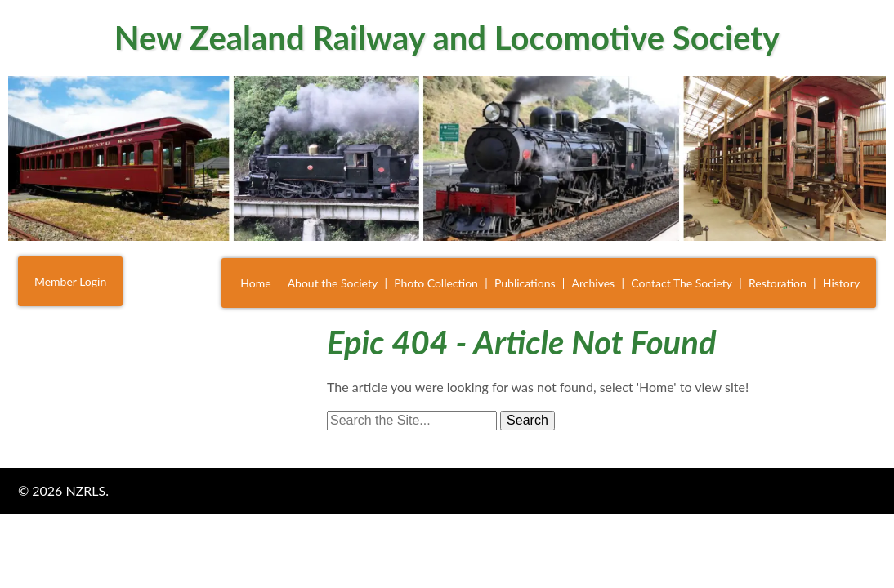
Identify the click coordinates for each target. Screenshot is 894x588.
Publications (525, 283)
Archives (594, 283)
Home (255, 283)
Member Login (70, 281)
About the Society (333, 283)
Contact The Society (682, 283)
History (841, 283)
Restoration (778, 283)
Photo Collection (436, 283)
